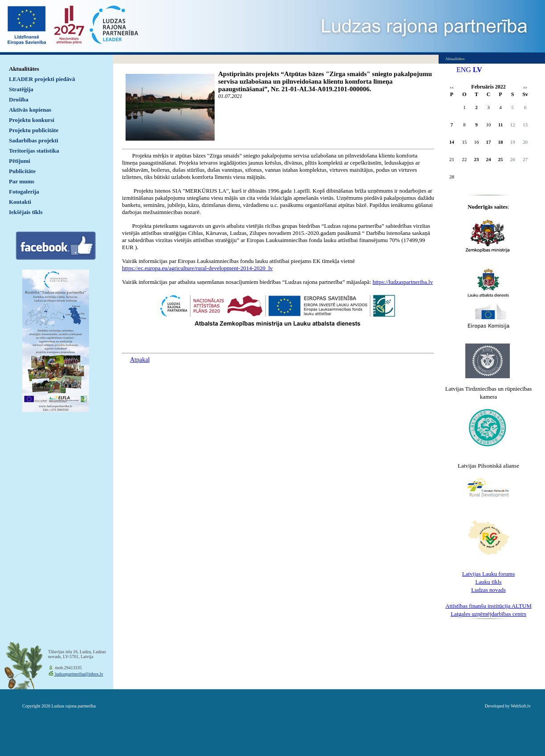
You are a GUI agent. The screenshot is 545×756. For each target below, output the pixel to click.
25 (501, 159)
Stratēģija (21, 89)
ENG (464, 70)
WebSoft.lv (521, 706)
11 (500, 125)
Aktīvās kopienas (30, 110)
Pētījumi (20, 161)
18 (501, 142)
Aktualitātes (24, 69)
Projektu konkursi (32, 120)
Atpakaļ (140, 360)
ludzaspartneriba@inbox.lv (79, 674)
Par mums (22, 181)
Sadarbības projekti (34, 140)
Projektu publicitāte (34, 130)
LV (478, 70)
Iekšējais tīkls (26, 212)
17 (489, 142)
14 (452, 142)
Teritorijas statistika (34, 151)
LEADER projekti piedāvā (42, 79)
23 (477, 159)
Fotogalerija (24, 192)
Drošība (19, 99)
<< (452, 88)
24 (489, 159)
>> (525, 88)
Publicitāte (22, 171)
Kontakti (20, 202)
